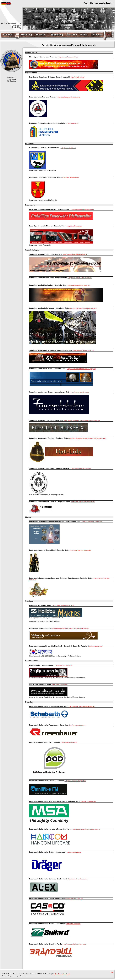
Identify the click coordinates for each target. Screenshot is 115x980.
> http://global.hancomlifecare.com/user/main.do (86, 829)
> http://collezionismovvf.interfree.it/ (81, 469)
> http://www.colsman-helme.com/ (77, 879)
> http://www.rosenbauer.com (77, 725)
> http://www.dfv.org (72, 123)
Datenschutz (12, 78)
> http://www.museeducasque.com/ (92, 522)
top (112, 972)
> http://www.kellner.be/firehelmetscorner (83, 502)
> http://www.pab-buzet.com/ (69, 742)
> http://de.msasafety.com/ (88, 801)
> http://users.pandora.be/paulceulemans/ (80, 278)
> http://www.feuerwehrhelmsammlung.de (75, 254)
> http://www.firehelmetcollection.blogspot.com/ (83, 308)
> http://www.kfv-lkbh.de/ (77, 77)
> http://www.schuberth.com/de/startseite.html (82, 706)
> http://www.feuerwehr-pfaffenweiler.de (82, 209)
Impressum (12, 79)
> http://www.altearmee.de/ (60, 685)
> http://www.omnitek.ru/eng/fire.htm (75, 781)
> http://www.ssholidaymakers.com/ (63, 606)
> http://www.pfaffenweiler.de (70, 177)
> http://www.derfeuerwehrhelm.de (68, 57)
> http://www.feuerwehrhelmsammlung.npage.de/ (81, 369)
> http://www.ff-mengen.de (74, 226)
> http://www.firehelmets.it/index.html (83, 350)
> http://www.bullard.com (73, 924)
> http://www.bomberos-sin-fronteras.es (68, 97)
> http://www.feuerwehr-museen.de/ (80, 550)
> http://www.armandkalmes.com (80, 392)
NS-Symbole (12, 81)
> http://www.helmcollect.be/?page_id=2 (79, 285)
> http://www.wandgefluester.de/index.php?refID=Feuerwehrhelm (70, 628)
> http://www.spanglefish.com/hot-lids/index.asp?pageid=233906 (87, 438)
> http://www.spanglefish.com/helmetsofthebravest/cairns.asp (82, 421)
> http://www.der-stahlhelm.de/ (63, 665)
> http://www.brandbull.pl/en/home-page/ (74, 944)
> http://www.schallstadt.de (68, 148)
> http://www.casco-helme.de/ (74, 899)
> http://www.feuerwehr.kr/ (95, 646)
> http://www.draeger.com (73, 852)
